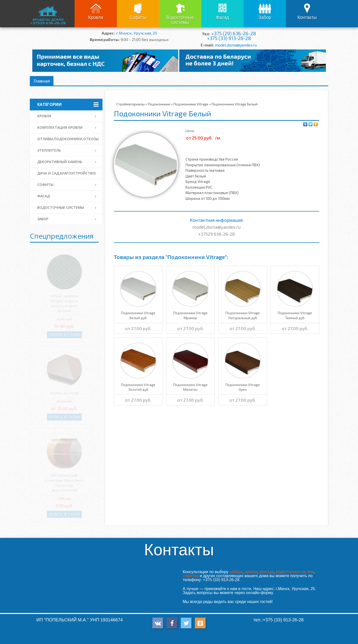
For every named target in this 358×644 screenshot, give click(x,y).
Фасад (222, 17)
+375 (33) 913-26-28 (229, 38)
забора (236, 572)
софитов (191, 576)
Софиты (138, 17)
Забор (265, 17)
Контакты (307, 17)
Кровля (96, 17)
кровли (251, 572)
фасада (267, 572)
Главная (42, 81)
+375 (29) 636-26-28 (233, 33)
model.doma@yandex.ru (236, 45)
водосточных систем (295, 572)
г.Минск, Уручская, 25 (137, 33)
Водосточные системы (180, 20)
